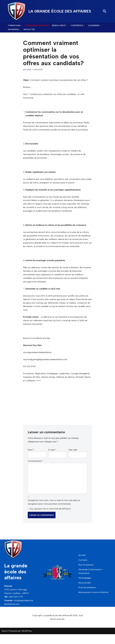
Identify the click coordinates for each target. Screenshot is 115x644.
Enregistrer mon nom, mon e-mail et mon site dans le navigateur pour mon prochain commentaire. (54, 512)
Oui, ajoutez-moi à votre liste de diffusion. (49, 518)
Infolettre (29, 29)
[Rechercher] (105, 11)
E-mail (52, 459)
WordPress (27, 641)
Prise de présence (87, 597)
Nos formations (86, 575)
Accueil (82, 565)
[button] (21, 26)
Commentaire (35, 470)
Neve (4, 641)
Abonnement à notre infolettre (93, 602)
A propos (83, 570)
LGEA (29, 69)
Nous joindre (85, 593)
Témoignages (85, 588)
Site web (73, 459)
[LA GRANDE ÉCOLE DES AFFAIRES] (49, 11)
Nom (31, 459)
